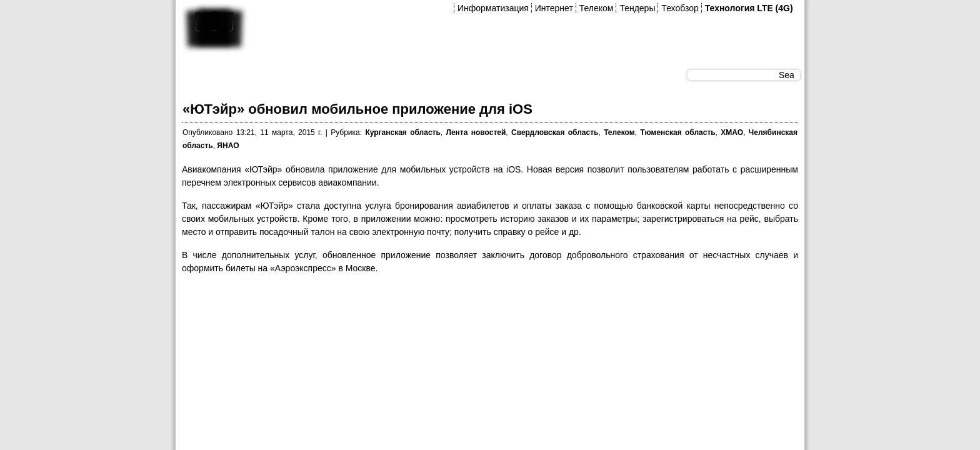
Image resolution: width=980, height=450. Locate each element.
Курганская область (402, 132)
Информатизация (493, 8)
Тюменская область (677, 132)
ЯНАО (228, 146)
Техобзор (680, 8)
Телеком (597, 8)
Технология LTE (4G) (749, 8)
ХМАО (732, 132)
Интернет (554, 8)
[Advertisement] (409, 313)
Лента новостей (476, 132)
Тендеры (637, 8)
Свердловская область (555, 132)
